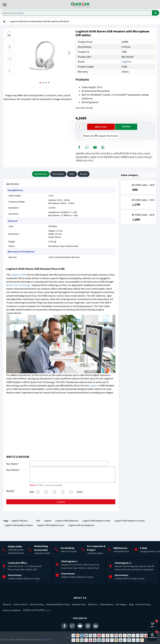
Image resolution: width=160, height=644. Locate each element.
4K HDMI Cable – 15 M (143, 207)
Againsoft (47, 640)
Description (58, 181)
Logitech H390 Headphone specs (51, 535)
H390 (24, 282)
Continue (61, 511)
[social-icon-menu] (79, 154)
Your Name (12, 472)
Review (88, 181)
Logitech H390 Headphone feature (19, 535)
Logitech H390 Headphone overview (129, 530)
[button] (69, 56)
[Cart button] (109, 127)
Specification (37, 181)
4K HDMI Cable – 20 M (143, 222)
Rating (10, 500)
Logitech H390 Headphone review (96, 530)
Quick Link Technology (18, 293)
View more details (84, 108)
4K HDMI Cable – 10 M (143, 192)
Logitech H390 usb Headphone (81, 535)
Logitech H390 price (19, 530)
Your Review (12, 479)
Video (74, 181)
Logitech (126, 62)
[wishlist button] (87, 142)
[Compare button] (112, 142)
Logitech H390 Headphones (67, 530)
